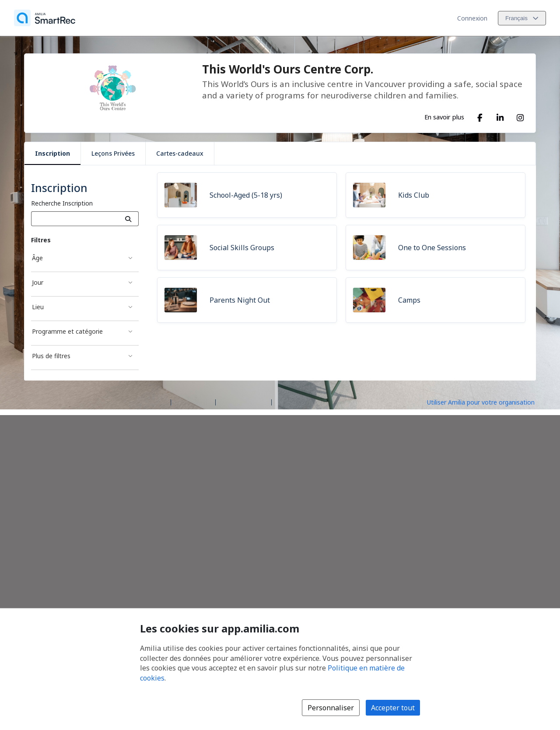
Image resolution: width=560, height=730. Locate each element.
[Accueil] (45, 18)
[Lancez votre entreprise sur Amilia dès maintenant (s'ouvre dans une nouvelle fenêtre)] (488, 402)
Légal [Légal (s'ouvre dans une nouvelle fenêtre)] (283, 402)
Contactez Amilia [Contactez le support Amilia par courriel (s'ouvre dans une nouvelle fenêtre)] (243, 402)
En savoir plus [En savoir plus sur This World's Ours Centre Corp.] (444, 117)
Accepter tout (393, 708)
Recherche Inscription (62, 203)
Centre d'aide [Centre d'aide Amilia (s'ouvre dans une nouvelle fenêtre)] (193, 402)
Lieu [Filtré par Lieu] (38, 307)
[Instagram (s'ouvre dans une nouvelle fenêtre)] (520, 116)
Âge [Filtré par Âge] (37, 258)
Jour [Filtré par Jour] (38, 282)
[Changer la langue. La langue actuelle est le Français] (522, 18)
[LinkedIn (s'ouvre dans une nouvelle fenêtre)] (500, 116)
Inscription (52, 153)
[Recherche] (128, 219)
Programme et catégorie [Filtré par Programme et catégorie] (67, 331)
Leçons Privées (113, 153)
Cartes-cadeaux (180, 153)
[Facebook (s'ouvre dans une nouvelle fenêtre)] (480, 116)
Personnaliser (331, 708)
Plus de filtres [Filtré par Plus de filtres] (51, 356)
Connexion (472, 18)
